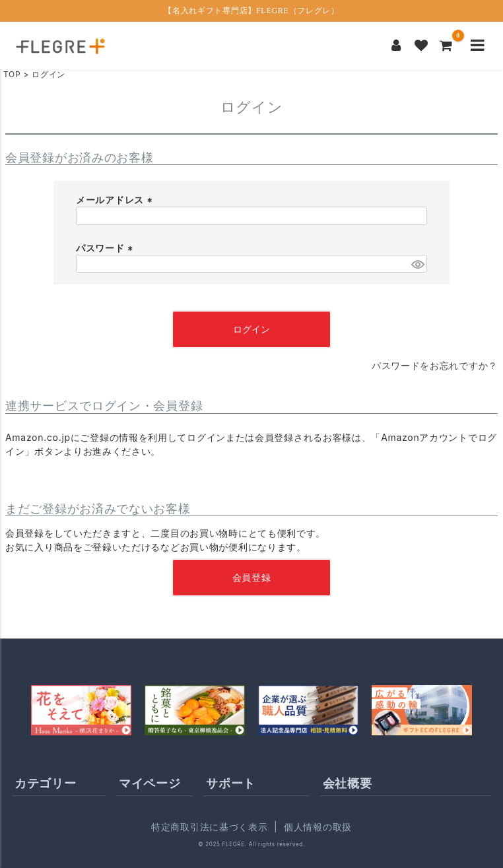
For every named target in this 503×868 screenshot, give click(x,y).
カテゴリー (46, 783)
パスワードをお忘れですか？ (435, 365)
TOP (12, 74)
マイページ (150, 783)
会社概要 (348, 783)
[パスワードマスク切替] (417, 264)
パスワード (106, 248)
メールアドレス (116, 200)
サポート (231, 783)
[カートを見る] (446, 46)
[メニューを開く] (478, 46)
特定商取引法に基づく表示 (209, 827)
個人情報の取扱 (318, 827)
